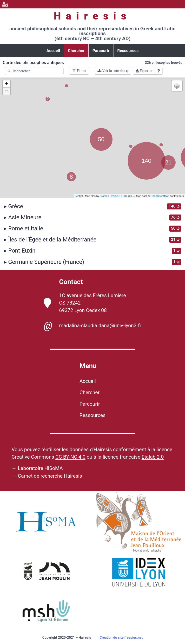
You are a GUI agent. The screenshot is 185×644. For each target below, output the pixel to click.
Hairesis (92, 16)
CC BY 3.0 (126, 196)
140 (146, 161)
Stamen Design (109, 196)
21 (168, 162)
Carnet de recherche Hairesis (50, 476)
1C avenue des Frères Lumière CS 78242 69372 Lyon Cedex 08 (85, 303)
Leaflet (79, 196)
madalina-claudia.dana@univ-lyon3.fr (92, 325)
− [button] (7, 91)
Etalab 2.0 (153, 457)
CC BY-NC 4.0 (70, 457)
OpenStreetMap (160, 196)
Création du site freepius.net (121, 637)
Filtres (79, 71)
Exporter (144, 71)
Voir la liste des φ (113, 71)
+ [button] (7, 84)
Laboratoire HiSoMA (40, 468)
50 (101, 139)
